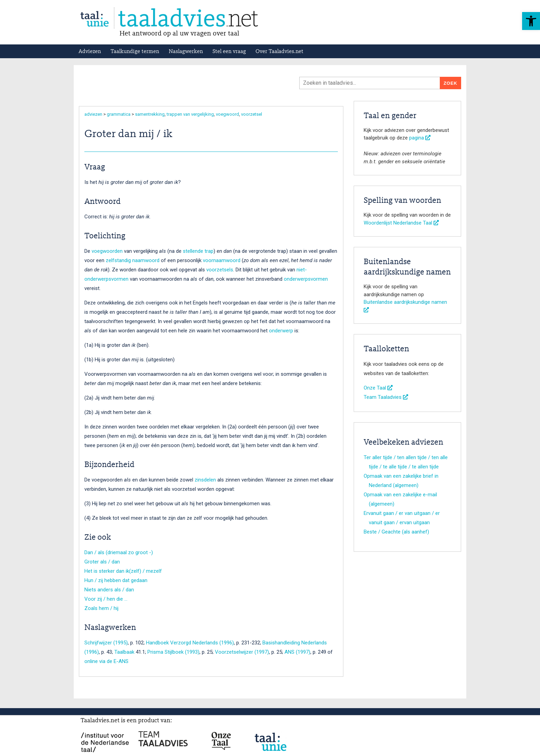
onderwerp (281, 331)
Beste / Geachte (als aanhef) (396, 532)
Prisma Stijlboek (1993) (173, 652)
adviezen (93, 114)
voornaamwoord (222, 260)
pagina (420, 138)
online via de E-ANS (106, 661)
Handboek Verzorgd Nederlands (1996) (190, 643)
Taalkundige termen (135, 52)
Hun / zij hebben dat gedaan (116, 580)
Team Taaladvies (386, 397)
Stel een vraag (229, 52)
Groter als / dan (102, 562)
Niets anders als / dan (109, 590)
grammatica (119, 114)
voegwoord (227, 114)
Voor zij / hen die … (106, 599)
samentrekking (150, 114)
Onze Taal (378, 388)
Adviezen (90, 52)
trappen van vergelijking (190, 114)
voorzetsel (252, 114)
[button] (531, 21)
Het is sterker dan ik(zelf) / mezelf (123, 571)
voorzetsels (220, 270)
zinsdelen (205, 480)
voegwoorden (107, 251)
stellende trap (198, 251)
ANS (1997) (297, 652)
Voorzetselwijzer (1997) (242, 652)
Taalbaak (124, 652)
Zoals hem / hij (101, 608)
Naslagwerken (186, 52)
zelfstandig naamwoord (133, 260)
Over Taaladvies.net (279, 52)
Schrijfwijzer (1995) (106, 643)
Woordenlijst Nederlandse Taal (401, 223)
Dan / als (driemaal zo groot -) (119, 552)
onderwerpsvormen (306, 279)
